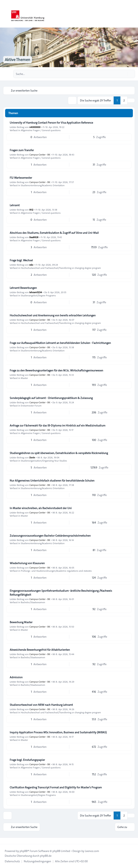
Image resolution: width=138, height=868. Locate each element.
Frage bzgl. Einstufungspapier (27, 760)
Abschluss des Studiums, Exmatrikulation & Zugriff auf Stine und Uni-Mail (54, 233)
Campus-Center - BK (40, 155)
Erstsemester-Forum (31, 405)
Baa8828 (34, 237)
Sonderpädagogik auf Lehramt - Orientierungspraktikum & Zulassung (51, 398)
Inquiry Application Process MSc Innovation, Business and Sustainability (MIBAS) (58, 732)
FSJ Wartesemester (21, 178)
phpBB (24, 851)
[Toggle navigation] (133, 14)
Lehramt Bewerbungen (23, 288)
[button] (131, 100)
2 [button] (124, 100)
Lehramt (15, 205)
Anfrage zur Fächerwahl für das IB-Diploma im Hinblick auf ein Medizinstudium (58, 425)
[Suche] (124, 74)
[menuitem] (12, 861)
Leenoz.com (92, 851)
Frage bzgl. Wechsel (21, 260)
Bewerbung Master (21, 622)
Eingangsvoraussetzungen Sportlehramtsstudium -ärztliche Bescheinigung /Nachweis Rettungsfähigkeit (61, 593)
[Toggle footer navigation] (5, 841)
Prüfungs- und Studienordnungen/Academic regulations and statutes (56, 571)
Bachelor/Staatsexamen (33, 602)
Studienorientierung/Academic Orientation (43, 185)
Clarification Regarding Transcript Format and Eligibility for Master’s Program (56, 787)
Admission (16, 677)
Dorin (32, 457)
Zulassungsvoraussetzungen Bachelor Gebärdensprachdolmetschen (50, 536)
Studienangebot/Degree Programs (38, 295)
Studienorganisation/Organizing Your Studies (44, 461)
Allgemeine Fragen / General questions (41, 130)
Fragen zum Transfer (22, 150)
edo (31, 265)
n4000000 (35, 127)
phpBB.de (46, 856)
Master (24, 378)
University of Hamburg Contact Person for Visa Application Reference (51, 123)
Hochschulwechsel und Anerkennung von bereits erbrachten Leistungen (53, 315)
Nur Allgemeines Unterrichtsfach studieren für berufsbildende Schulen (52, 481)
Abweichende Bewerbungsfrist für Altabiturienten (40, 650)
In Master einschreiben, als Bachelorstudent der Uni (41, 508)
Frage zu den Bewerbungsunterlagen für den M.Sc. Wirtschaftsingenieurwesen (56, 370)
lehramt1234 (36, 292)
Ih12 (31, 210)
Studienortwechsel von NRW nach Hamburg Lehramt (41, 705)
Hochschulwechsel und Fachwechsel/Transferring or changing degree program (61, 268)
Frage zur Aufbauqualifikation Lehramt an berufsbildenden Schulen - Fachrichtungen (60, 343)
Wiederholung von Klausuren (27, 563)
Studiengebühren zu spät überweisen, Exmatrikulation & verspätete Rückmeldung (59, 453)
